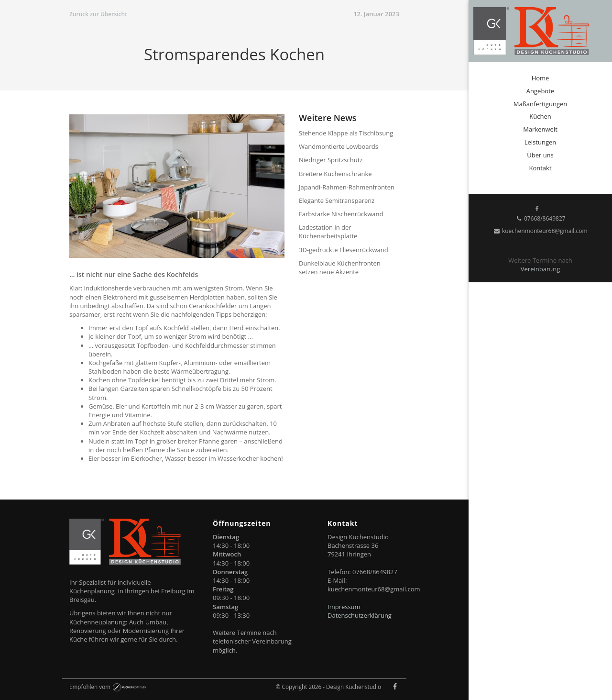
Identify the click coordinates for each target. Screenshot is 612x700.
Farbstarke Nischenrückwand (341, 214)
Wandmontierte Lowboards (339, 146)
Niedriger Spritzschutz (331, 160)
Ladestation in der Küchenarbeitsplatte (328, 232)
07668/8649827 (540, 218)
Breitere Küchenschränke (335, 174)
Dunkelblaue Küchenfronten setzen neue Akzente (340, 267)
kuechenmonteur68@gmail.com (540, 231)
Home (541, 78)
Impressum (344, 607)
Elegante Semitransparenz (337, 200)
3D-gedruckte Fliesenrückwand (344, 250)
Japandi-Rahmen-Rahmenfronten (347, 187)
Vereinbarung (540, 269)
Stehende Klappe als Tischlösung (346, 133)
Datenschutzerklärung (360, 615)
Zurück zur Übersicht (98, 14)
